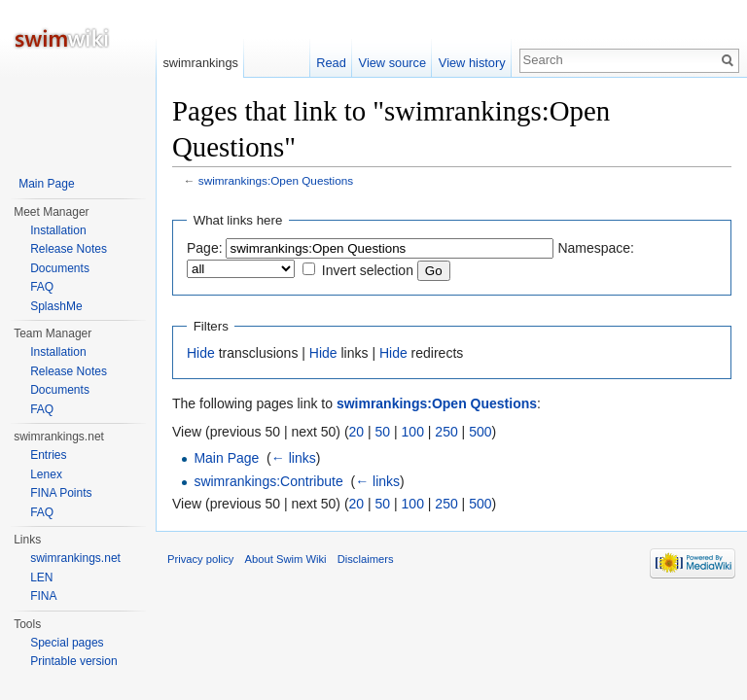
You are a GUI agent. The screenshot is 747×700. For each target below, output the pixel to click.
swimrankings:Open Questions (276, 180)
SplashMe (56, 306)
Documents (60, 268)
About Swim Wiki (286, 559)
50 (383, 432)
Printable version (73, 661)
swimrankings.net (75, 558)
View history (472, 63)
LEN (41, 577)
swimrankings (200, 63)
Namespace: (596, 248)
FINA (43, 596)
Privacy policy (200, 559)
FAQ (42, 287)
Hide (201, 353)
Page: (205, 248)
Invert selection (368, 270)
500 (480, 432)
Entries (48, 455)
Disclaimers (366, 559)
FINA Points (61, 493)
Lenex (46, 474)
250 (446, 432)
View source (392, 63)
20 (357, 432)
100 (413, 432)
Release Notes (69, 249)
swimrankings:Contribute (268, 481)
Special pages (67, 643)
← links (294, 458)
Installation (58, 230)
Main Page (226, 458)
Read (331, 63)
